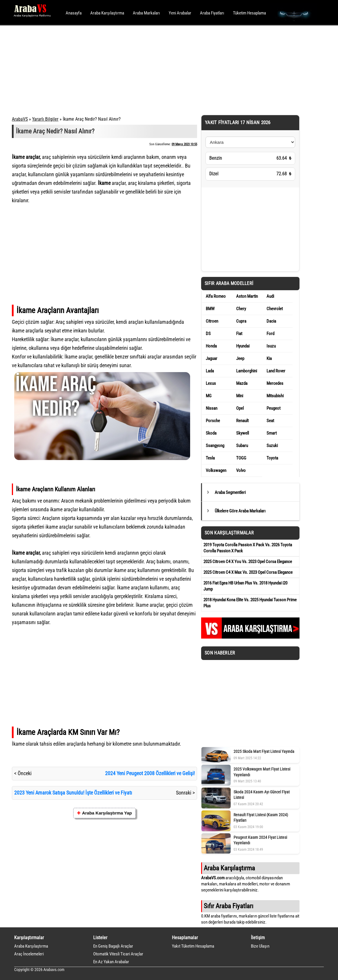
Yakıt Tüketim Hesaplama (193, 946)
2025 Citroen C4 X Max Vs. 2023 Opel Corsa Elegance (248, 572)
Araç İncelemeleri (29, 954)
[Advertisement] (161, 69)
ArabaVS (20, 119)
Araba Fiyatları (212, 13)
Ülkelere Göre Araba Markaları (240, 511)
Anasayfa (74, 13)
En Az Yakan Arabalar (111, 962)
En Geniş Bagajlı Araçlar (113, 946)
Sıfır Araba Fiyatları (228, 906)
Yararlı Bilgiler (45, 119)
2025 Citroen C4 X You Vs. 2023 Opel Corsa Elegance (248, 562)
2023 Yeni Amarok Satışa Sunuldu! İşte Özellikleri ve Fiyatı (73, 793)
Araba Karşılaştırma (107, 13)
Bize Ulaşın (260, 946)
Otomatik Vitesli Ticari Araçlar (118, 954)
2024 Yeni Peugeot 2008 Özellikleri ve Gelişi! (150, 773)
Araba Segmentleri (230, 492)
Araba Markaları (146, 13)
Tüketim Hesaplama (249, 13)
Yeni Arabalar (180, 13)
